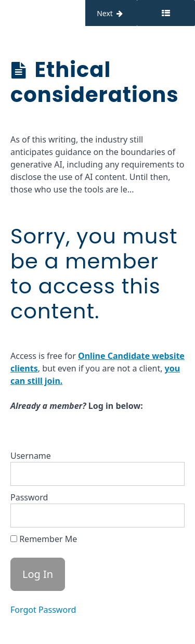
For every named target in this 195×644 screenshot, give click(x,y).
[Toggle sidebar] (166, 13)
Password (29, 497)
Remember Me (44, 539)
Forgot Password (43, 610)
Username (31, 456)
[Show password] (166, 516)
